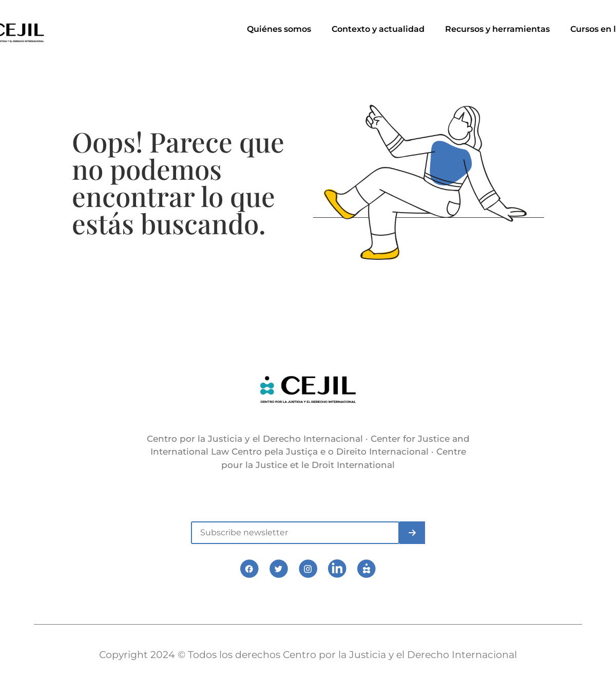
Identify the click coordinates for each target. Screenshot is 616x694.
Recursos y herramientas (497, 29)
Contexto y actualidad (378, 29)
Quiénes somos (279, 29)
